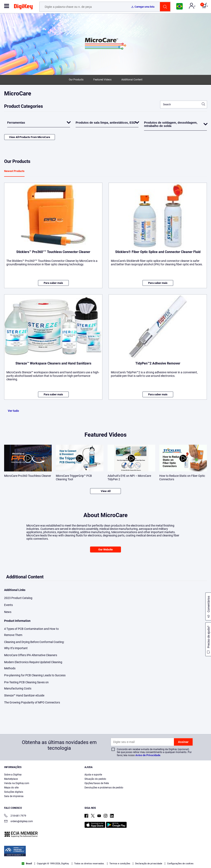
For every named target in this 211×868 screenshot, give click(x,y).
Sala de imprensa (14, 796)
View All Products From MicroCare (30, 137)
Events (8, 605)
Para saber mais (53, 283)
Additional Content (132, 80)
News (8, 612)
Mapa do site (11, 788)
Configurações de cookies (180, 864)
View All (106, 491)
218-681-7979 (15, 816)
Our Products (76, 80)
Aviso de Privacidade (148, 755)
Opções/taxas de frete (97, 783)
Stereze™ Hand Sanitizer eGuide (24, 695)
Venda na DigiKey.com (17, 783)
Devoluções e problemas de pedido (104, 788)
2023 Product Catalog (18, 598)
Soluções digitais (14, 792)
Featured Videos (102, 80)
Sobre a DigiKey (13, 775)
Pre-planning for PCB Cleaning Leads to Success (35, 675)
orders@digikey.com (19, 822)
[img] (23, 7)
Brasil (27, 864)
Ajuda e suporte (93, 775)
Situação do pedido (95, 779)
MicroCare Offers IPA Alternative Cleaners (31, 655)
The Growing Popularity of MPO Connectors (32, 702)
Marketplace (11, 779)
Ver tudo (13, 411)
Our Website (105, 549)
